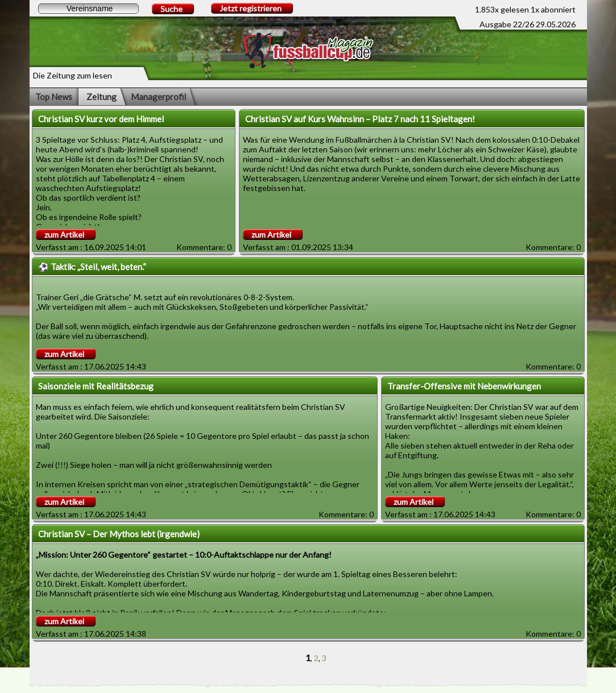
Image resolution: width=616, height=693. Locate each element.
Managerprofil (158, 97)
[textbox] (88, 9)
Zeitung (102, 97)
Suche (171, 9)
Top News (54, 97)
